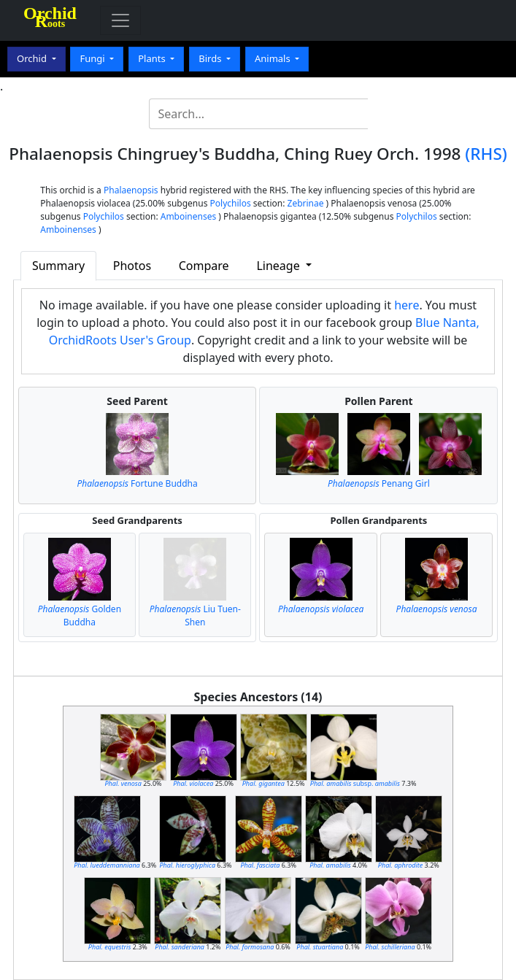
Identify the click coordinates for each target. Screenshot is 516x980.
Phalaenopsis (131, 190)
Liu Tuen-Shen (195, 616)
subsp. (355, 783)
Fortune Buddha (137, 483)
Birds (211, 58)
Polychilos (231, 203)
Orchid (33, 58)
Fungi (93, 58)
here (407, 305)
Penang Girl (379, 483)
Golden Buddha (80, 616)
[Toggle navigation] (120, 20)
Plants (153, 58)
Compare (204, 266)
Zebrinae (306, 203)
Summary (58, 266)
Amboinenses (189, 216)
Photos (132, 266)
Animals (274, 58)
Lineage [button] (279, 266)
